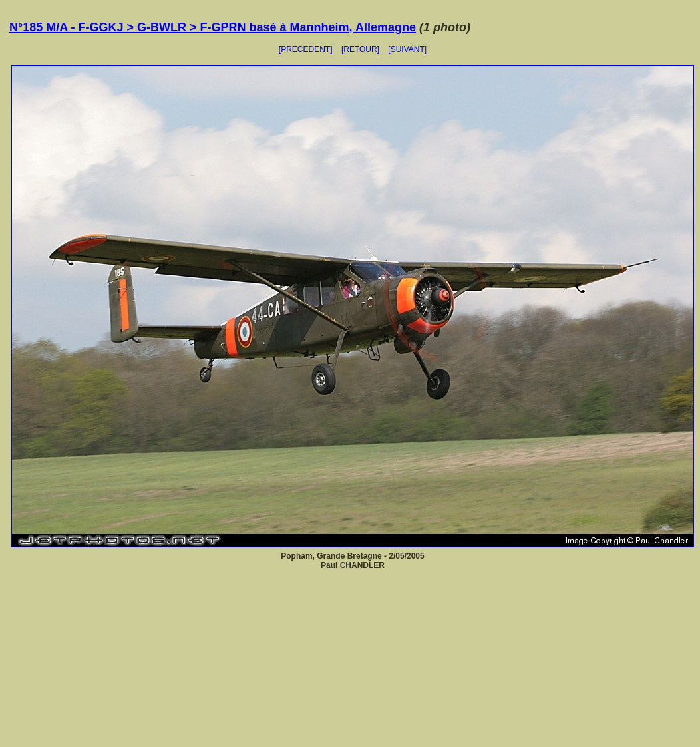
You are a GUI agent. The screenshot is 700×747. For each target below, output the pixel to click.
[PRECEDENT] (306, 49)
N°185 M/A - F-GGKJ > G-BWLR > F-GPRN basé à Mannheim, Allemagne (213, 27)
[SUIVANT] (407, 49)
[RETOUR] (360, 49)
